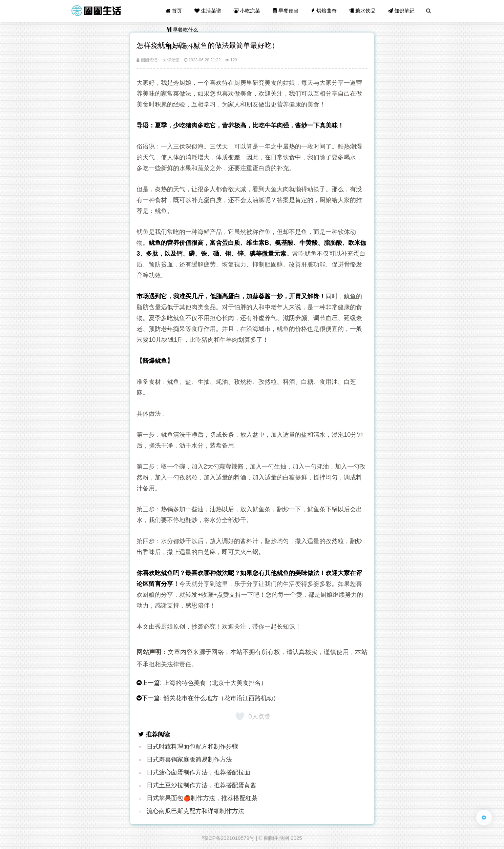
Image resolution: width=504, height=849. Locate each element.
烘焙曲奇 (324, 11)
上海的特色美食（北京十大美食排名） (215, 683)
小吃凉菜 (247, 11)
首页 (174, 11)
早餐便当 (286, 11)
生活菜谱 (208, 11)
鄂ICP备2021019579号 (228, 838)
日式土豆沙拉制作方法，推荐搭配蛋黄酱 (202, 785)
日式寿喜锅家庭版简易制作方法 (189, 759)
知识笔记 (401, 11)
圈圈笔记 (147, 60)
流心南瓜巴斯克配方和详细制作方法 (195, 811)
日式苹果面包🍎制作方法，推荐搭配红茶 (202, 798)
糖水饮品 (362, 11)
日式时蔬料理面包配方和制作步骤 (192, 747)
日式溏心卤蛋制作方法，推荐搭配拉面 (198, 772)
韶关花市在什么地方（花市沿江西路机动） (221, 698)
